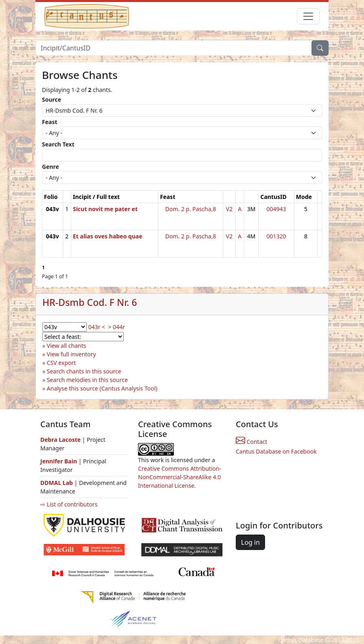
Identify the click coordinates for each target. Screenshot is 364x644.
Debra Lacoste (60, 440)
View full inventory (71, 354)
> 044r (116, 327)
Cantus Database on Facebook (276, 451)
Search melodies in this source (87, 380)
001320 (276, 236)
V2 (229, 209)
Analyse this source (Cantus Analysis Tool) (102, 388)
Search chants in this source (84, 371)
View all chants (67, 346)
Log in (250, 542)
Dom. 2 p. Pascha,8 (191, 209)
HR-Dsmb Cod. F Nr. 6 (90, 302)
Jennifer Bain (59, 461)
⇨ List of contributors (69, 504)
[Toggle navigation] (308, 16)
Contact (251, 442)
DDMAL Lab (57, 483)
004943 (276, 209)
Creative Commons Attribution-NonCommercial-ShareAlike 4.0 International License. (180, 477)
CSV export (61, 363)
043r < (97, 327)
